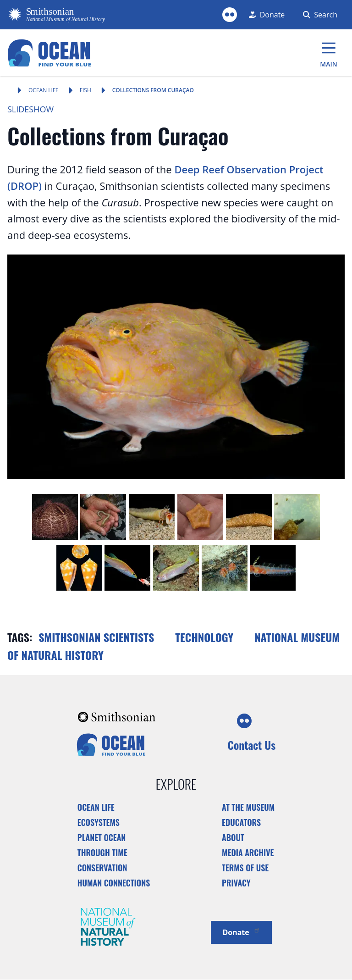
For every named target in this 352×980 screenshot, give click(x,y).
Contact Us (252, 745)
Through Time (102, 853)
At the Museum (248, 807)
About (233, 837)
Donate (241, 932)
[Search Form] (318, 15)
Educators (241, 822)
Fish (85, 90)
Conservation (102, 868)
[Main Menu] (329, 53)
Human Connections (114, 883)
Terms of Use (245, 868)
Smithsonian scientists (96, 637)
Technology (204, 637)
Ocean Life (44, 90)
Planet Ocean (102, 837)
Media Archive (248, 853)
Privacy (236, 883)
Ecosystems (99, 822)
